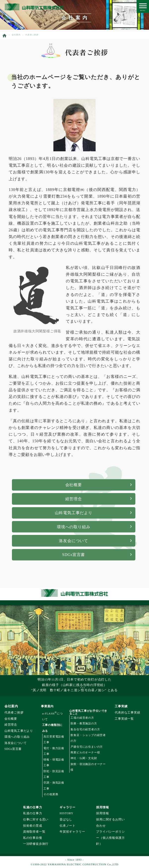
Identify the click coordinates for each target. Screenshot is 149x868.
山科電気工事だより (74, 513)
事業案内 (47, 706)
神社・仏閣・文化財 (84, 758)
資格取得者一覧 (34, 832)
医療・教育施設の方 (84, 723)
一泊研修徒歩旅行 (36, 844)
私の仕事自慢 (33, 838)
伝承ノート (68, 826)
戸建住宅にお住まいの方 (87, 747)
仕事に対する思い (36, 820)
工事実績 (121, 706)
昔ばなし (66, 820)
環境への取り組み (74, 527)
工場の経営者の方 (82, 718)
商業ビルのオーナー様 (85, 752)
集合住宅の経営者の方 (85, 729)
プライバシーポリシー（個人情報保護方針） (110, 838)
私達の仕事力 (33, 807)
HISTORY (66, 813)
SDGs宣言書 (74, 555)
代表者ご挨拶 (14, 713)
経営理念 (74, 499)
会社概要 (74, 485)
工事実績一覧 (124, 719)
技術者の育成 (33, 826)
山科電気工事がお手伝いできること (88, 712)
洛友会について (74, 541)
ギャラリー (68, 807)
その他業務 (51, 794)
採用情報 (102, 807)
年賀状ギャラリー (72, 832)
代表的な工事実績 (127, 713)
